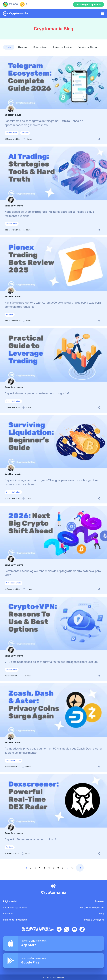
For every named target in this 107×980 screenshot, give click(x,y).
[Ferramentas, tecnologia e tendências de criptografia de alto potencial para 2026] (53, 550)
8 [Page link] (58, 868)
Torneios (99, 901)
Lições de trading (62, 47)
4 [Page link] (40, 868)
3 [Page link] (35, 868)
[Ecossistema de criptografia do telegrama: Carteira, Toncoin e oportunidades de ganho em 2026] (53, 100)
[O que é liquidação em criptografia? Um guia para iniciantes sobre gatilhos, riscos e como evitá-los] (53, 459)
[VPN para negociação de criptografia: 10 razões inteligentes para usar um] (53, 639)
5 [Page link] (44, 868)
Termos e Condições (93, 920)
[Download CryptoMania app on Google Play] (53, 961)
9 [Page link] (63, 868)
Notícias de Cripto (87, 47)
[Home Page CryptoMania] (51, 14)
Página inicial (10, 901)
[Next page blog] (80, 868)
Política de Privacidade (15, 920)
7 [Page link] (54, 868)
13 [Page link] (72, 868)
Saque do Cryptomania (15, 908)
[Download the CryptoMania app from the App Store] (53, 943)
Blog (102, 914)
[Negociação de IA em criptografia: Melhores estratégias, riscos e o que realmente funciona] (53, 191)
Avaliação (8, 914)
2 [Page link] (31, 868)
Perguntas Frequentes (92, 908)
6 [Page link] (49, 868)
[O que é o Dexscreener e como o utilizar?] (53, 816)
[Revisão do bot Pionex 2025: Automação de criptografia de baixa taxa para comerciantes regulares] (53, 282)
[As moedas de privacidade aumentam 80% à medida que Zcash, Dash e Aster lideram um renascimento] (53, 728)
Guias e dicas (40, 47)
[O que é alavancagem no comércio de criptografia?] (53, 370)
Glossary (23, 47)
